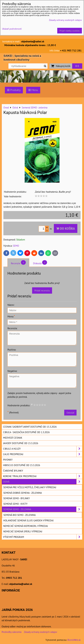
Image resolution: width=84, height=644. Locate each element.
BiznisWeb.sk (74, 640)
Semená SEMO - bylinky (16, 498)
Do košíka (66, 228)
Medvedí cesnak (13, 438)
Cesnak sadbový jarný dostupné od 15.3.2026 (30, 427)
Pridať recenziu (42, 290)
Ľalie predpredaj (43, 454)
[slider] (41, 196)
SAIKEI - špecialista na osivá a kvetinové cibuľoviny (22, 58)
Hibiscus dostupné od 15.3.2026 (22, 465)
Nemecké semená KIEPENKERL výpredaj (26, 526)
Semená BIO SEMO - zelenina (20, 515)
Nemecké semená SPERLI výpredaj (23, 531)
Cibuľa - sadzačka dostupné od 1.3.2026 (26, 432)
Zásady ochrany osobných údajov (40, 632)
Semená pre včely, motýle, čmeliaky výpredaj (30, 487)
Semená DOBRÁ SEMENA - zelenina (23, 493)
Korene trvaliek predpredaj (43, 476)
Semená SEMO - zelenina (43, 509)
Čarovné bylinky (13, 471)
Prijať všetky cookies (70, 31)
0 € (77, 66)
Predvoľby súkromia (12, 632)
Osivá (43, 482)
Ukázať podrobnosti (12, 29)
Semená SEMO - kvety (15, 504)
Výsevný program (43, 537)
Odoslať (70, 413)
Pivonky (8, 460)
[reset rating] (32, 405)
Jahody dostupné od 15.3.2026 (21, 443)
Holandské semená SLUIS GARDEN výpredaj (28, 520)
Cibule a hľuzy (43, 449)
